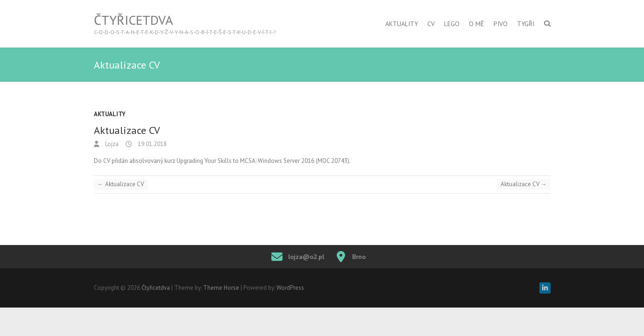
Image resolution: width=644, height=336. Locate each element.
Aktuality (402, 24)
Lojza (111, 144)
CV (431, 24)
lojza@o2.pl (306, 257)
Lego (452, 24)
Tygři (526, 24)
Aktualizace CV (121, 184)
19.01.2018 (152, 144)
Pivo (501, 24)
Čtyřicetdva (133, 20)
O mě (477, 24)
